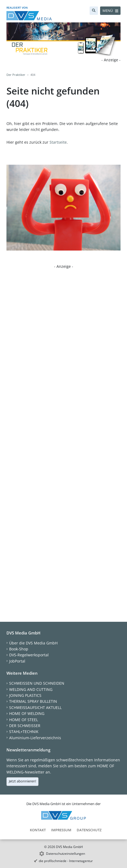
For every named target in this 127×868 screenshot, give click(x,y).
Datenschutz (89, 830)
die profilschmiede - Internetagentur (66, 861)
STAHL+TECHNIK (24, 732)
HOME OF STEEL (24, 720)
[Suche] (94, 11)
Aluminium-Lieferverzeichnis (35, 738)
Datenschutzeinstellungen (66, 854)
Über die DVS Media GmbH (33, 643)
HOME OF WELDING (27, 713)
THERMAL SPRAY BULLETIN (33, 701)
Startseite (58, 142)
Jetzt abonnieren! (22, 781)
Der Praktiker (16, 75)
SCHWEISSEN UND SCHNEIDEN (37, 683)
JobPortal (17, 661)
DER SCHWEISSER (25, 726)
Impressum (61, 830)
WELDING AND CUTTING (31, 689)
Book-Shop (19, 649)
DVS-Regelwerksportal (29, 655)
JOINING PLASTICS (25, 695)
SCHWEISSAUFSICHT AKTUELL (35, 707)
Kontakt (38, 830)
